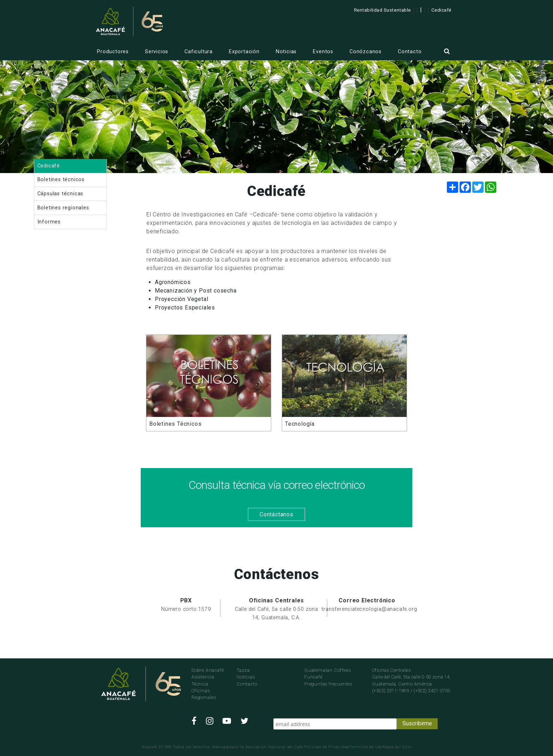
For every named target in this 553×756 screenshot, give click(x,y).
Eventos (323, 52)
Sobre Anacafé (208, 670)
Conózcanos (366, 52)
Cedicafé (441, 10)
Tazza (243, 670)
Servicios (157, 52)
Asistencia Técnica (203, 680)
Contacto (410, 52)
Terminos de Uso (366, 747)
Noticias (286, 52)
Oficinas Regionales (204, 694)
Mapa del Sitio (397, 747)
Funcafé (314, 677)
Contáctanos (276, 514)
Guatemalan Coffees (327, 670)
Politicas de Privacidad (327, 747)
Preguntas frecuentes (328, 684)
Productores (113, 52)
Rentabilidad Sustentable (382, 10)
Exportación (244, 52)
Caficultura (199, 52)
